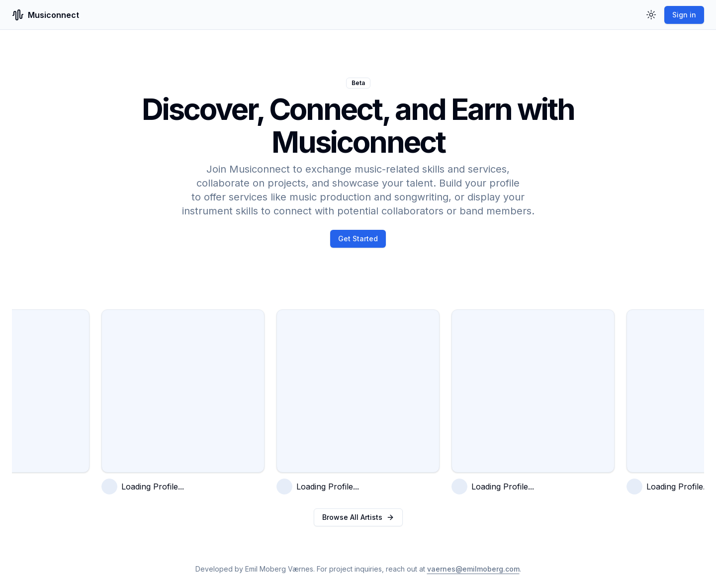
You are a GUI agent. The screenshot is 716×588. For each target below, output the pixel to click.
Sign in (684, 15)
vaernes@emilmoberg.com (473, 569)
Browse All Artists (358, 517)
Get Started (358, 239)
